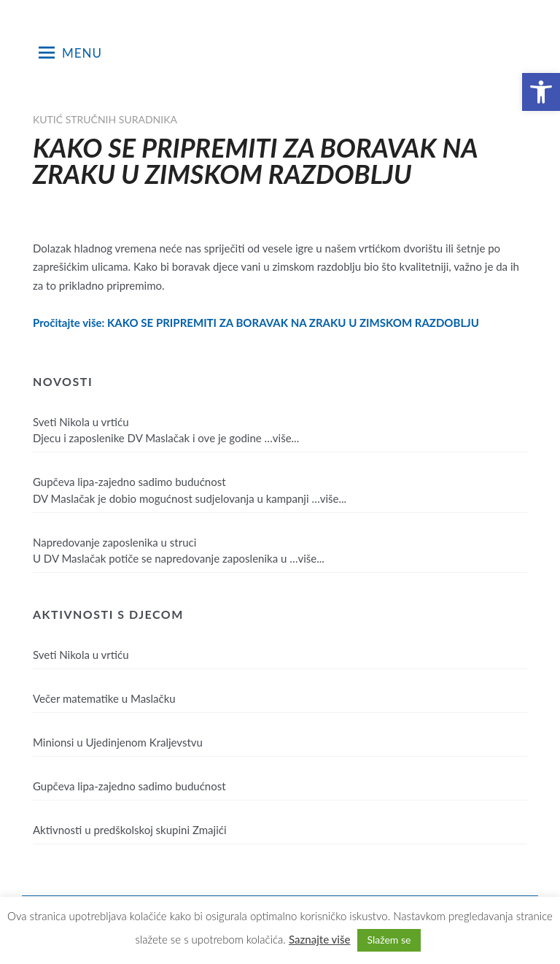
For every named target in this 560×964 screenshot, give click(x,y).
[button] (541, 92)
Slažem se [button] (389, 940)
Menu (70, 53)
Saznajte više (320, 939)
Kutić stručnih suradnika (105, 119)
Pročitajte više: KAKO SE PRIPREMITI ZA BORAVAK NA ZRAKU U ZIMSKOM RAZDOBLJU (256, 323)
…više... (282, 438)
